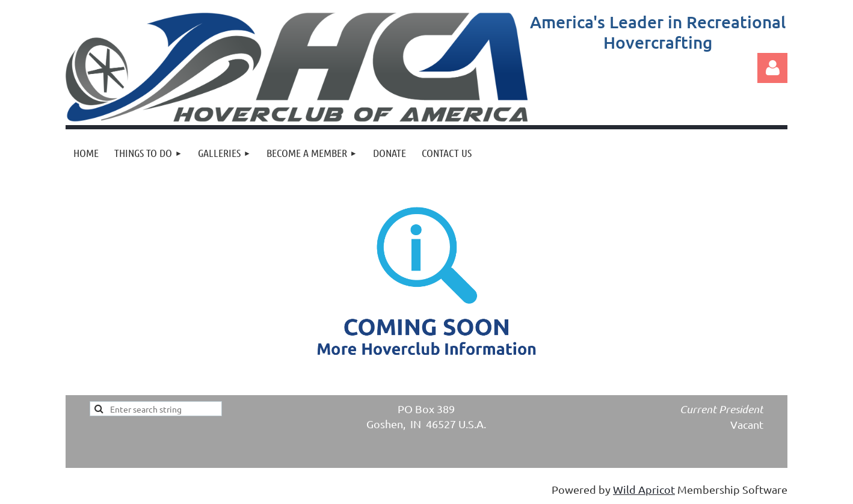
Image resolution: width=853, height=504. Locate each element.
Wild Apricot (644, 489)
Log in (772, 68)
